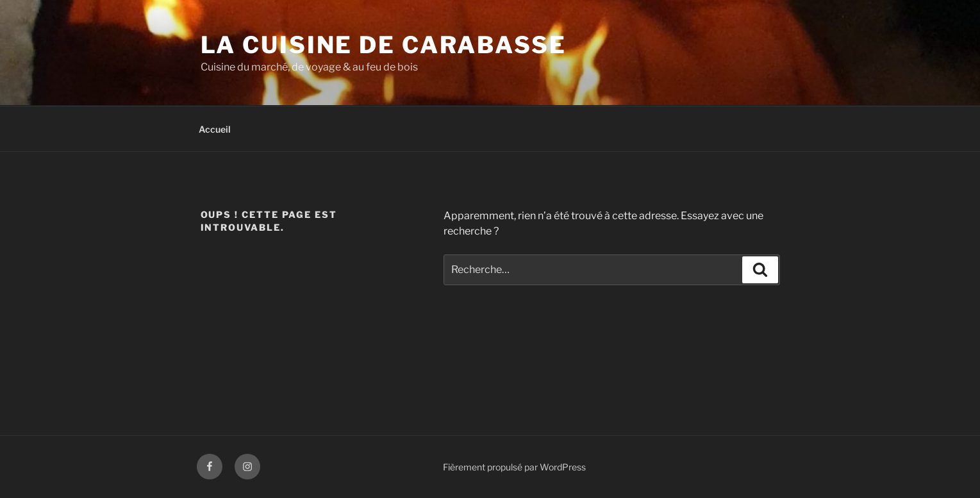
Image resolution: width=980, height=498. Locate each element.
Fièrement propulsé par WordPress (514, 467)
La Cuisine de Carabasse (384, 45)
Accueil (215, 129)
